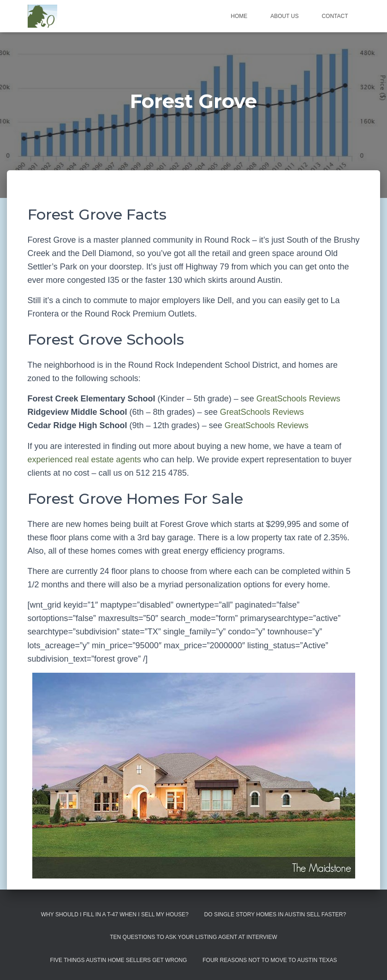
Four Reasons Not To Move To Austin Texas (270, 960)
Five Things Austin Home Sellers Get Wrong (118, 960)
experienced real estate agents (84, 460)
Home (239, 16)
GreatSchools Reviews (298, 399)
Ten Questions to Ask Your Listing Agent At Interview (193, 937)
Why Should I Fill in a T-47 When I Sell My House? (115, 914)
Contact (335, 16)
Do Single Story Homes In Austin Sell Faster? (275, 914)
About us (284, 16)
